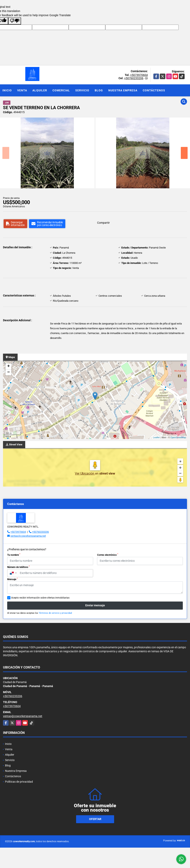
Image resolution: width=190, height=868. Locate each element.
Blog (99, 90)
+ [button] (9, 366)
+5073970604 (139, 75)
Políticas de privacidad (19, 782)
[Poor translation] (15, 21)
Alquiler (40, 90)
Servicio (82, 90)
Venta (22, 90)
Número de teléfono (18, 567)
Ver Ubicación (85, 473)
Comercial (61, 90)
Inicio (7, 90)
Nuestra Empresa (123, 90)
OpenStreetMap (178, 437)
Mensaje (12, 579)
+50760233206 (134, 78)
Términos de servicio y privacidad (55, 613)
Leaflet (156, 437)
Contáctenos (154, 90)
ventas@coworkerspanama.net (28, 536)
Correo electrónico (108, 555)
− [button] (9, 372)
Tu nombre (14, 555)
